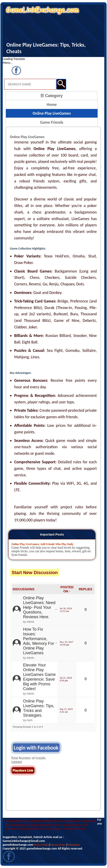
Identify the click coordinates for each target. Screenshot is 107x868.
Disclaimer (74, 845)
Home (52, 105)
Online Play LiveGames (52, 113)
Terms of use (58, 845)
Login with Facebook (36, 748)
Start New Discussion (35, 573)
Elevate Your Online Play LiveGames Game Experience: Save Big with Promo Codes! (39, 677)
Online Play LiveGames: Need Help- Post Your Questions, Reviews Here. (39, 607)
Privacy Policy (41, 845)
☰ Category (51, 96)
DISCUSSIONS (23, 589)
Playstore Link (23, 770)
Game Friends (52, 122)
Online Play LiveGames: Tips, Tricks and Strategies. (39, 708)
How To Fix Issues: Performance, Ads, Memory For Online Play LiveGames (39, 641)
